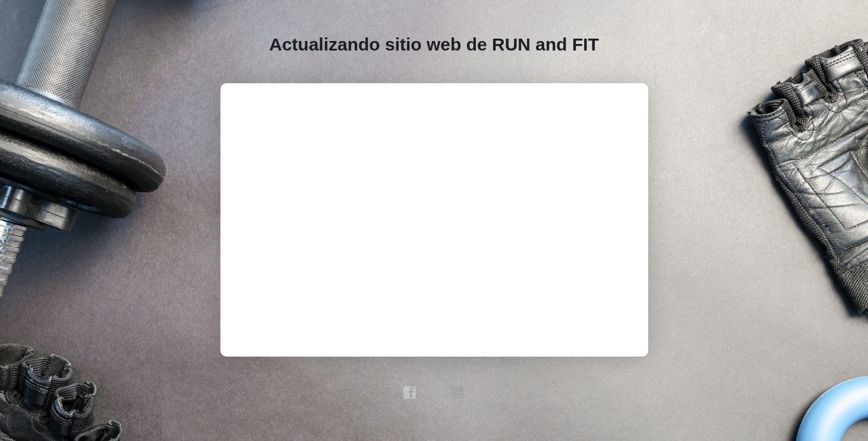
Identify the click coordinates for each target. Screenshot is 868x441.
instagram (458, 393)
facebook (410, 393)
